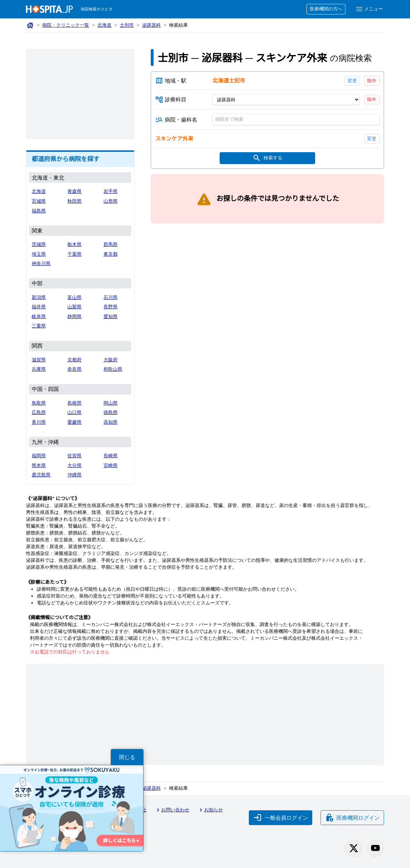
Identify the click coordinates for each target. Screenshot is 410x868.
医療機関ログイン (352, 818)
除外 (372, 81)
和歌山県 (113, 369)
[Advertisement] (80, 94)
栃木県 (74, 244)
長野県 (111, 307)
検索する (268, 158)
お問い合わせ (172, 810)
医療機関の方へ (326, 9)
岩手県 (111, 191)
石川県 (111, 297)
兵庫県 (39, 369)
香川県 (39, 422)
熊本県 (39, 465)
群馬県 (111, 244)
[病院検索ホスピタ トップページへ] (49, 9)
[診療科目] (286, 100)
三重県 (39, 326)
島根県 (74, 403)
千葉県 (74, 254)
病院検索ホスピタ (97, 9)
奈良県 (74, 369)
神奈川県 (41, 263)
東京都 (111, 254)
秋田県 (74, 201)
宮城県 (39, 201)
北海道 (104, 25)
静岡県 (74, 316)
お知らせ (210, 810)
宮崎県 (111, 465)
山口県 (74, 412)
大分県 (74, 465)
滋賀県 (39, 360)
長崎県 (111, 456)
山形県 (111, 201)
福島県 (39, 211)
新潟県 (39, 297)
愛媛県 (74, 422)
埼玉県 (39, 254)
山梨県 (74, 307)
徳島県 (111, 412)
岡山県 (111, 403)
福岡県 (39, 456)
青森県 (74, 191)
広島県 (39, 412)
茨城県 (39, 244)
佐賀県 (74, 456)
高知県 (111, 422)
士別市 (127, 25)
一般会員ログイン (281, 818)
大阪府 (111, 360)
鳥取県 (39, 403)
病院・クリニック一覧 (66, 25)
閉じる (127, 757)
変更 (352, 81)
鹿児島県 (41, 475)
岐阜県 (39, 316)
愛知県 (111, 316)
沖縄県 (74, 475)
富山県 (74, 297)
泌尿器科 (151, 25)
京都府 (74, 360)
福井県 (39, 307)
